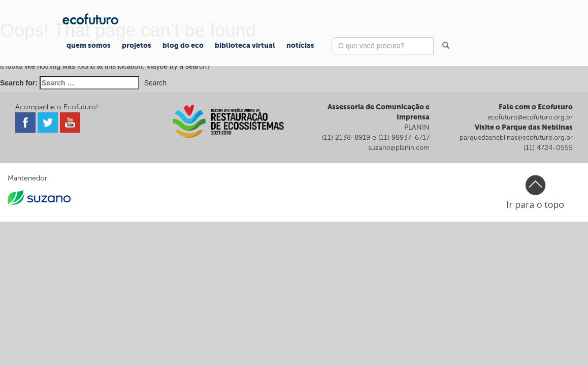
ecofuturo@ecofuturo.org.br (530, 117)
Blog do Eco (183, 45)
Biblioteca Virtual (245, 45)
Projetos (137, 45)
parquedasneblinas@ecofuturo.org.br (516, 138)
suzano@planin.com (399, 148)
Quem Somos (89, 45)
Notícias (300, 45)
